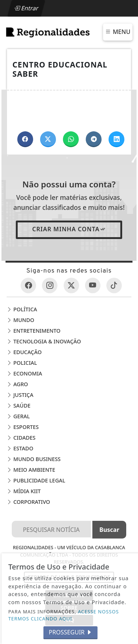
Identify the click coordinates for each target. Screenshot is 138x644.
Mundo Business (33, 459)
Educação (24, 352)
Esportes (23, 427)
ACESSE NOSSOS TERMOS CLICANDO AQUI (64, 615)
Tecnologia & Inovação (44, 341)
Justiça (20, 395)
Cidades (21, 438)
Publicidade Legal (36, 480)
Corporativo (28, 502)
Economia (24, 373)
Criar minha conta (69, 229)
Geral (18, 416)
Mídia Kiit (24, 491)
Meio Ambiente (31, 470)
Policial (22, 363)
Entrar (26, 8)
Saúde (18, 406)
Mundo (20, 320)
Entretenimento (33, 331)
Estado (20, 448)
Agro (17, 384)
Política (22, 309)
